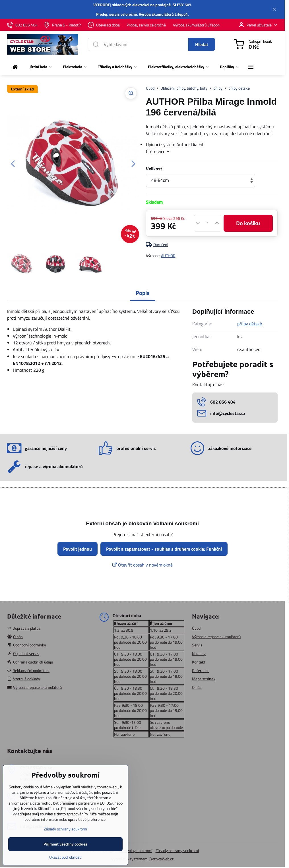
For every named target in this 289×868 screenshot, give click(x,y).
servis (114, 14)
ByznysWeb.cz (161, 859)
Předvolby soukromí (136, 851)
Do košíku (248, 223)
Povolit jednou (78, 549)
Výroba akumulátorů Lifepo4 (163, 14)
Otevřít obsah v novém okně (143, 565)
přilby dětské (250, 324)
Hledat (202, 44)
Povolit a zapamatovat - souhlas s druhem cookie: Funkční (164, 549)
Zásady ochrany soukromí (177, 851)
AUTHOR (168, 256)
